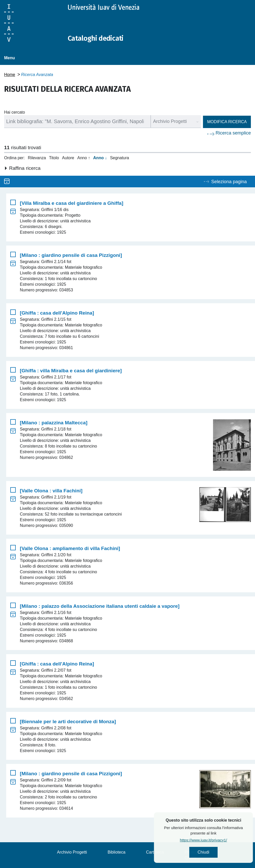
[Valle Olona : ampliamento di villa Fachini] (70, 548)
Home (10, 75)
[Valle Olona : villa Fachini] (51, 491)
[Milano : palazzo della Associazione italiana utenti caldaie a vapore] (100, 606)
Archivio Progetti (72, 852)
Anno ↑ (84, 158)
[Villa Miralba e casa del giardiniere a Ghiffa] (72, 203)
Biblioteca (117, 852)
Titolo (54, 158)
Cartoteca (155, 852)
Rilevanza (37, 158)
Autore (68, 158)
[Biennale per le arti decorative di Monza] (68, 722)
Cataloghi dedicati (99, 38)
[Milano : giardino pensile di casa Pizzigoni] (71, 255)
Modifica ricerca (227, 122)
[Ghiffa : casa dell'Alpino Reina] (57, 313)
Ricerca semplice (233, 133)
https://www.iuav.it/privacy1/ (217, 841)
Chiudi (217, 853)
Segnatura (120, 158)
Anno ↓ (100, 158)
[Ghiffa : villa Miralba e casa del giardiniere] (71, 371)
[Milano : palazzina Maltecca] (54, 423)
